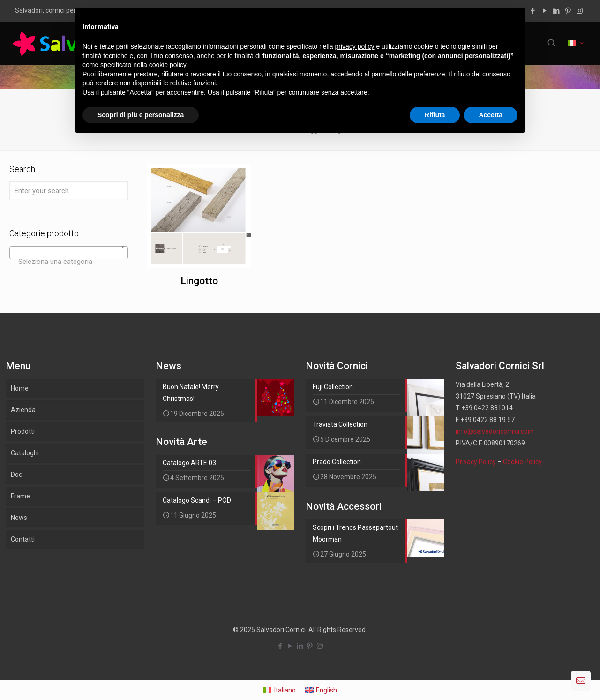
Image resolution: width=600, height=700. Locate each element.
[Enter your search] (69, 191)
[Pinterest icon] (568, 11)
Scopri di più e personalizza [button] (141, 115)
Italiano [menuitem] (285, 690)
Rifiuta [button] (435, 115)
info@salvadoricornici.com (495, 431)
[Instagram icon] (580, 11)
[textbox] (69, 261)
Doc (16, 474)
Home (20, 388)
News (19, 518)
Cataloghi (25, 453)
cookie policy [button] (168, 65)
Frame (20, 496)
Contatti (23, 539)
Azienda (23, 410)
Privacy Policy (476, 462)
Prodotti (23, 431)
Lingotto (199, 281)
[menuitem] (279, 690)
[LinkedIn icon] (556, 11)
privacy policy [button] (355, 46)
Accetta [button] (491, 115)
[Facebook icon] (533, 11)
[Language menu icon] (575, 43)
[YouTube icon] (544, 11)
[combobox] (69, 253)
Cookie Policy (522, 462)
